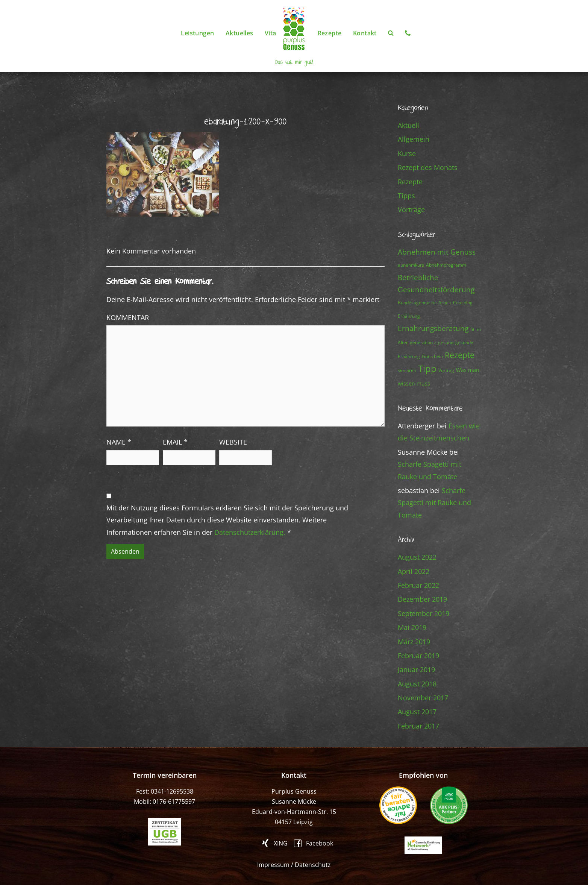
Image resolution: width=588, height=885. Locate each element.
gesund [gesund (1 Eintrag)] (446, 342)
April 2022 (414, 571)
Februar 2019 (418, 656)
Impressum (273, 865)
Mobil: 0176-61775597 (164, 802)
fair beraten (398, 805)
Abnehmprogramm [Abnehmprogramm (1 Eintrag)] (446, 265)
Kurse (407, 153)
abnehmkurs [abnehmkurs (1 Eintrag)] (411, 265)
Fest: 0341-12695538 (165, 791)
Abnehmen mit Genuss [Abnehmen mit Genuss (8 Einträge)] (437, 252)
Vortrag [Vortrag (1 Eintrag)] (446, 370)
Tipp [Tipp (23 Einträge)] (427, 368)
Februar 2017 (418, 726)
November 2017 (423, 698)
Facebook (320, 843)
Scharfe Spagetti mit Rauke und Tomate (434, 503)
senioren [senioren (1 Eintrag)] (407, 370)
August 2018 (417, 684)
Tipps (406, 196)
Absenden (125, 551)
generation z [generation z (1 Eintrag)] (423, 342)
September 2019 (424, 613)
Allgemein (414, 139)
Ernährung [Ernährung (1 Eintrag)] (409, 316)
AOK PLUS (449, 805)
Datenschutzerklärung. (250, 532)
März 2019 (414, 642)
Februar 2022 (418, 585)
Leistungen (198, 33)
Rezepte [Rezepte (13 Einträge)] (460, 355)
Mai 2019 (412, 627)
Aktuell (408, 125)
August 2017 (417, 712)
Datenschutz (313, 865)
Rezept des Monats (428, 167)
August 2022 (417, 557)
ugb (165, 832)
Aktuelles (239, 33)
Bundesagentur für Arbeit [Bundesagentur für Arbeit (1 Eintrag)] (424, 303)
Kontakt (365, 33)
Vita (271, 33)
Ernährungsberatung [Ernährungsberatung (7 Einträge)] (433, 328)
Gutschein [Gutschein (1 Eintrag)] (432, 356)
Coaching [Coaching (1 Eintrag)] (463, 303)
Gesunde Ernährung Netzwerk (423, 845)
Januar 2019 (416, 669)
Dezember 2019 (422, 599)
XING (281, 843)
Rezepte (330, 33)
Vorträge (411, 209)
